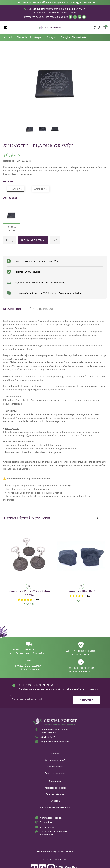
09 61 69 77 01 (48, 737)
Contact (55, 754)
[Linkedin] (80, 17)
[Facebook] (70, 17)
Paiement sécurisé (55, 794)
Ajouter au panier (33, 240)
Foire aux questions (55, 773)
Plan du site (68, 851)
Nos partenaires (55, 767)
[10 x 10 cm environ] (11, 217)
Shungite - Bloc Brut (81, 591)
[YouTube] (84, 17)
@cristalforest (47, 822)
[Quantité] (10, 240)
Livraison (55, 801)
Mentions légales (51, 851)
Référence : (9, 161)
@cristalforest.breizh (51, 818)
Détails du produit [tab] (41, 309)
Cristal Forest (47, 827)
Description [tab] (12, 309)
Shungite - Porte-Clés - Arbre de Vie (29, 592)
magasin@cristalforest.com (55, 742)
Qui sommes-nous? (55, 760)
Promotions (55, 781)
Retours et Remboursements (55, 807)
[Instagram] (75, 17)
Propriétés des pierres (55, 788)
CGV (38, 851)
